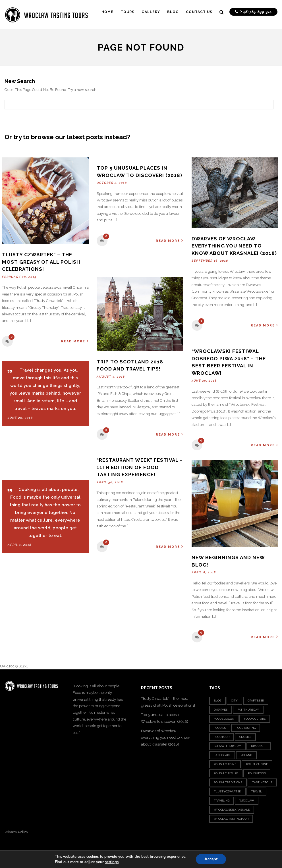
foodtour (222, 737)
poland (246, 755)
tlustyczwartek (227, 791)
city (234, 701)
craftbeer (256, 701)
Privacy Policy (16, 832)
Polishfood (257, 773)
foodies (220, 728)
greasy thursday (227, 746)
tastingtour (262, 782)
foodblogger (224, 719)
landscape (222, 755)
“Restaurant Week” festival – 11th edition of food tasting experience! (140, 467)
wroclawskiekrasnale (232, 810)
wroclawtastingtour (231, 819)
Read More (75, 341)
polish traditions (228, 782)
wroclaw (247, 801)
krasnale (259, 746)
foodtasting (246, 728)
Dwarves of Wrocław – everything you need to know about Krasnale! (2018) (234, 246)
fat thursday (248, 710)
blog (217, 701)
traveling (222, 801)
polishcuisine (257, 764)
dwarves (221, 710)
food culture (255, 719)
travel (256, 791)
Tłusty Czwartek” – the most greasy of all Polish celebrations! (41, 262)
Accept (211, 859)
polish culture (226, 773)
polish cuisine (225, 764)
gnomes (245, 737)
